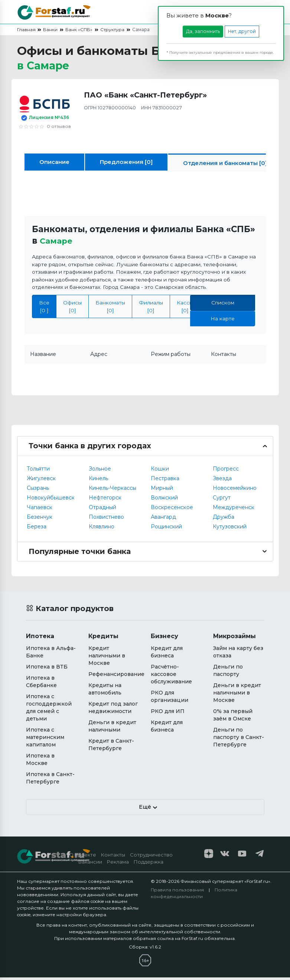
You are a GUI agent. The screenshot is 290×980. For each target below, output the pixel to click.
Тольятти (38, 471)
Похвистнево (106, 519)
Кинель (98, 481)
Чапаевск (40, 510)
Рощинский (166, 529)
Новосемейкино (235, 491)
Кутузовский (230, 529)
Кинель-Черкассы (113, 491)
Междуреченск (234, 510)
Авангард (163, 519)
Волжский (164, 500)
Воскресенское (172, 510)
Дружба (224, 519)
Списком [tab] (223, 305)
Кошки (160, 471)
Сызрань (38, 491)
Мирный (162, 491)
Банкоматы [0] (110, 309)
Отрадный (102, 510)
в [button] (46, 67)
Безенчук (40, 519)
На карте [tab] (223, 321)
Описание (54, 164)
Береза (37, 529)
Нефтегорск (105, 500)
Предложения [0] (126, 164)
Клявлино (102, 529)
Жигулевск (41, 481)
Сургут (222, 500)
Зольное (100, 471)
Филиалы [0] (151, 309)
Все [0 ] (44, 309)
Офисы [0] (72, 309)
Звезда (222, 481)
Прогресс (226, 471)
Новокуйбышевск (51, 500)
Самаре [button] (57, 244)
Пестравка (165, 481)
